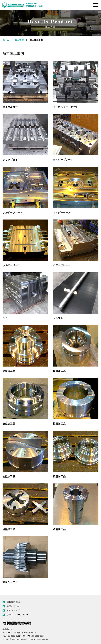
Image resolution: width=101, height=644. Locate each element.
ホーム (6, 40)
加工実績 (19, 40)
